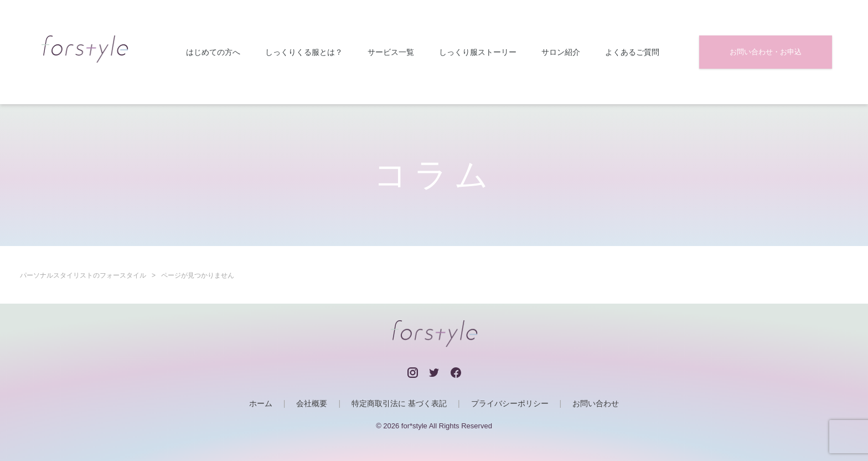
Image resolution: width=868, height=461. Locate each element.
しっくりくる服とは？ (304, 52)
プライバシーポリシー (510, 403)
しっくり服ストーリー (478, 52)
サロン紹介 (561, 52)
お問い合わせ (596, 403)
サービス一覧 (391, 52)
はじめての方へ (213, 52)
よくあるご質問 (632, 52)
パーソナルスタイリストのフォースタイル (83, 275)
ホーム (261, 403)
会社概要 (312, 403)
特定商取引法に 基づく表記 (399, 403)
